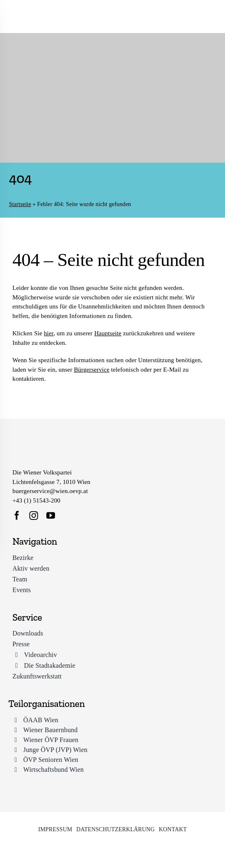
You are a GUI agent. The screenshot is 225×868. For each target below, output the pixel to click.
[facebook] (17, 516)
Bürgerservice (92, 370)
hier (49, 333)
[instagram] (34, 516)
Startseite (20, 204)
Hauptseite (108, 333)
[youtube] (51, 516)
